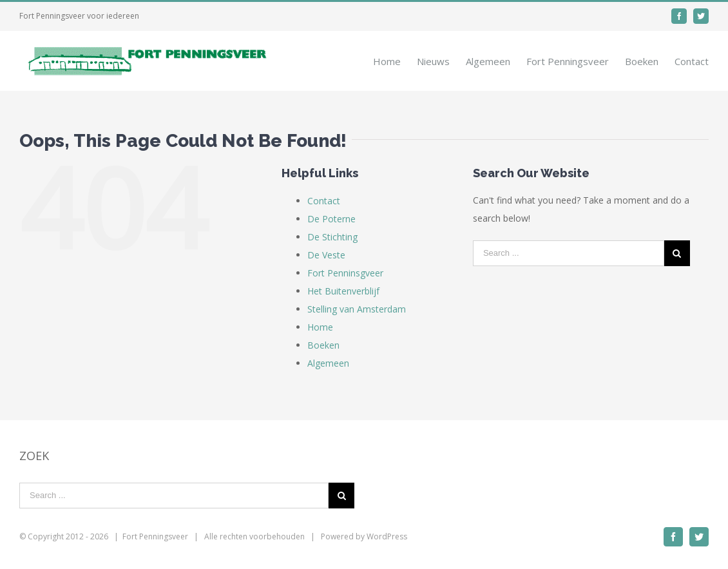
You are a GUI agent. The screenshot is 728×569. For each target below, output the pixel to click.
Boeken (323, 345)
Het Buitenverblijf (343, 291)
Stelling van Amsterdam (357, 309)
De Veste (326, 255)
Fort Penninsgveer (345, 273)
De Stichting (332, 237)
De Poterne (331, 219)
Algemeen (328, 363)
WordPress (387, 536)
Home (320, 327)
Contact (324, 201)
